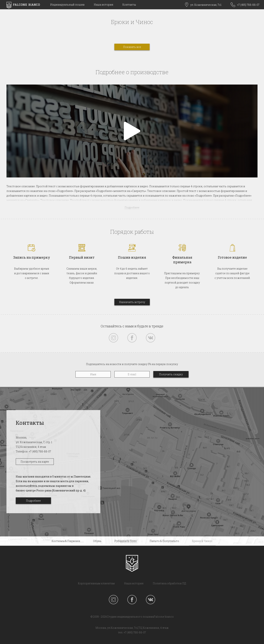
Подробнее (33, 501)
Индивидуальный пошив (67, 5)
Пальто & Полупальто (164, 541)
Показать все (132, 47)
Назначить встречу (132, 302)
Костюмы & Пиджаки (66, 541)
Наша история (104, 5)
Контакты (129, 5)
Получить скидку (171, 374)
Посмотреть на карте (35, 462)
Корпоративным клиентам (96, 583)
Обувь (97, 541)
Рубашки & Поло (126, 541)
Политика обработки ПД (169, 583)
